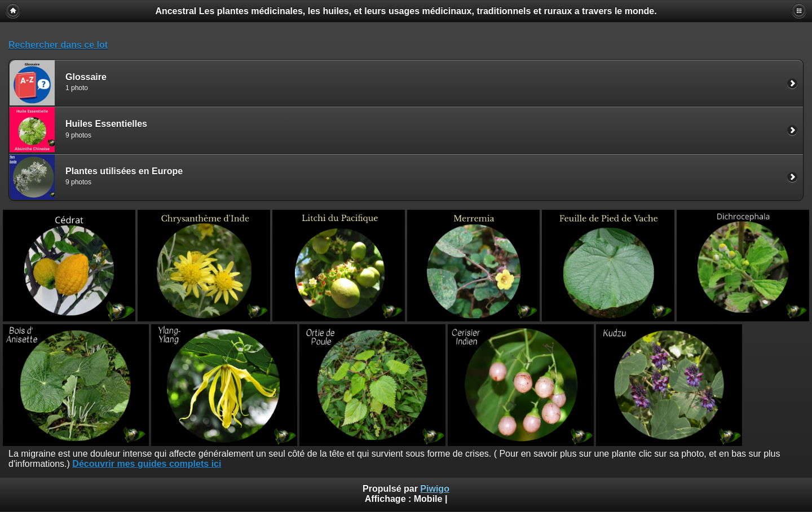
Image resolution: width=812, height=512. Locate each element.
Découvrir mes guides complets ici (147, 464)
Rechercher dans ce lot (58, 45)
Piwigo (435, 489)
